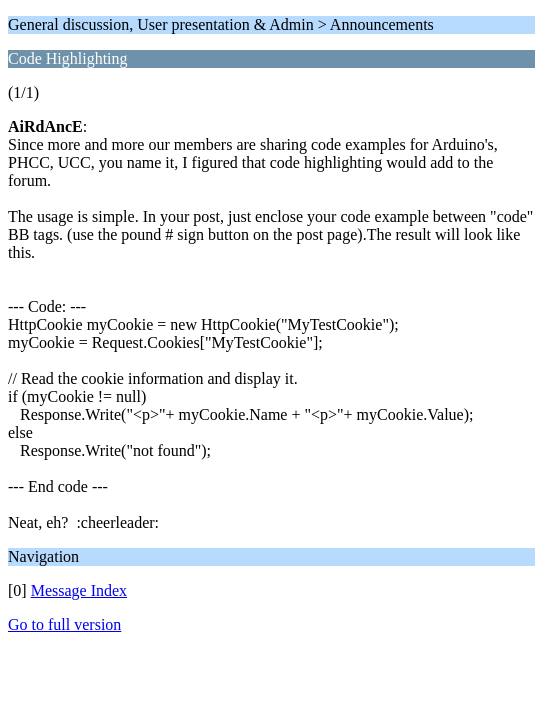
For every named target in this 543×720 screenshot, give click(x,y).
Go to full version (64, 624)
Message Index (79, 590)
